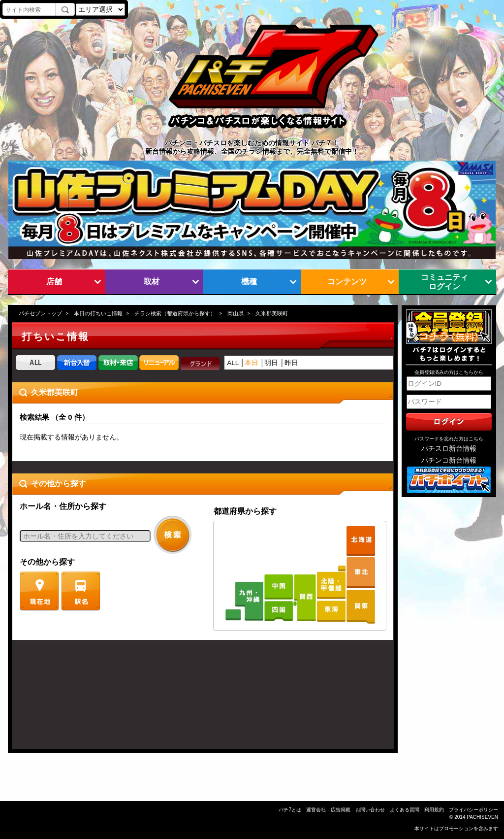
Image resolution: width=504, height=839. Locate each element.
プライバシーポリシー (473, 810)
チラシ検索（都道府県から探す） (175, 313)
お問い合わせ (370, 810)
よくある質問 (405, 810)
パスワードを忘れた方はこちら (449, 439)
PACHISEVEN (482, 817)
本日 (252, 363)
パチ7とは (290, 810)
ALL (233, 363)
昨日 (291, 363)
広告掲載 (341, 810)
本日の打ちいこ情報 (98, 313)
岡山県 (236, 313)
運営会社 (316, 810)
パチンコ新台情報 (449, 460)
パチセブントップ (40, 313)
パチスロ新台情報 (449, 449)
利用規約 (434, 810)
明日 (271, 363)
